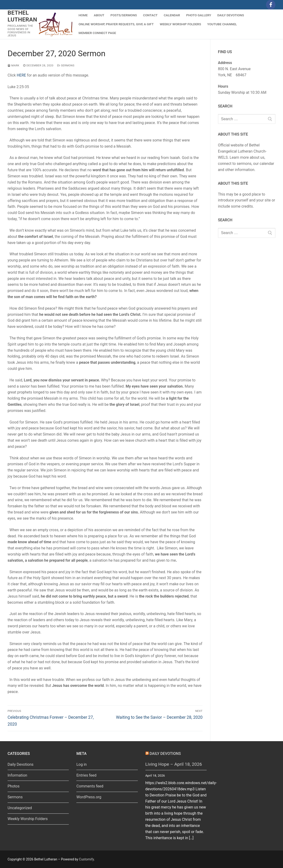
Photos (14, 786)
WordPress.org (89, 797)
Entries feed (86, 775)
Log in (81, 764)
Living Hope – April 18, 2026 (174, 764)
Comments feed (90, 786)
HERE (21, 75)
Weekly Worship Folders (28, 819)
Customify (86, 859)
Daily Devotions (21, 764)
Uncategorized (20, 808)
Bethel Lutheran (22, 16)
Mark (13, 65)
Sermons (66, 65)
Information (17, 775)
